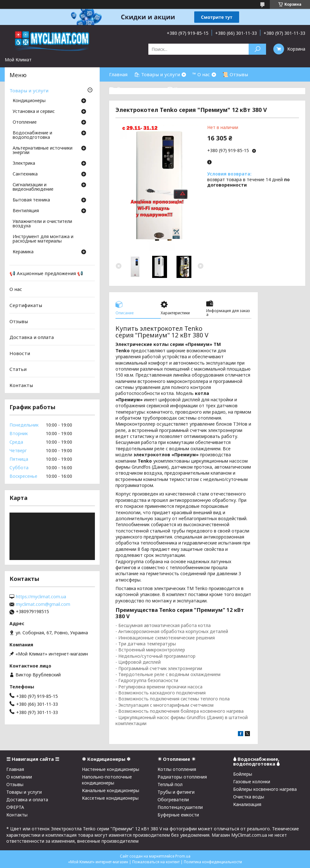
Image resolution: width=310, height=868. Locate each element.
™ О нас (201, 74)
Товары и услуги (29, 90)
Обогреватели (173, 800)
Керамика (23, 252)
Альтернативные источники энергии (43, 151)
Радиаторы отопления (182, 777)
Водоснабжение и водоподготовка (32, 135)
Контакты (21, 385)
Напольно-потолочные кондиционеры (107, 780)
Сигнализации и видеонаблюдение (33, 187)
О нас (16, 289)
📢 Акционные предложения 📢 (46, 273)
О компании (19, 777)
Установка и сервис (34, 112)
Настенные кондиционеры (111, 769)
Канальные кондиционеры (111, 790)
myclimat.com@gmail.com (43, 604)
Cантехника (25, 174)
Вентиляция (26, 211)
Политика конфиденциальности (213, 862)
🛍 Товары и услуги (157, 74)
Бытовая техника (31, 200)
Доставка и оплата (32, 337)
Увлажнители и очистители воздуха (42, 224)
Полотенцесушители (180, 807)
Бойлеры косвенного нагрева (265, 789)
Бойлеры (243, 774)
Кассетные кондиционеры (110, 798)
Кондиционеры (29, 101)
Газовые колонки (252, 782)
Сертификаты (26, 305)
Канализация (247, 804)
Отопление (25, 122)
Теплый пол (170, 784)
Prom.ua (183, 856)
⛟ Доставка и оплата (135, 89)
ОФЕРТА (15, 807)
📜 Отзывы (235, 74)
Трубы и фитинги (176, 792)
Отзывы (19, 321)
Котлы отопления (177, 769)
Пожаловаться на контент (156, 862)
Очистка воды (249, 797)
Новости (20, 353)
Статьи (18, 369)
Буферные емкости (178, 815)
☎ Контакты (182, 89)
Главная (118, 74)
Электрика (24, 163)
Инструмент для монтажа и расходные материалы (43, 239)
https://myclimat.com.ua (41, 597)
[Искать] (257, 49)
